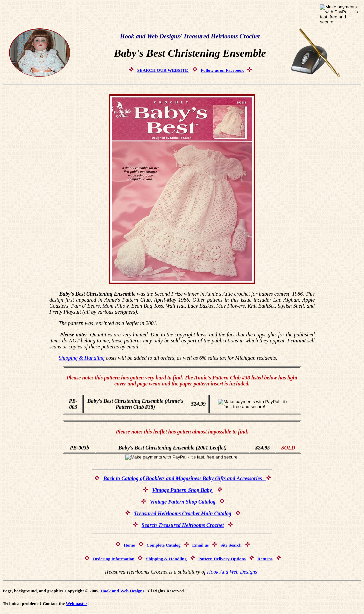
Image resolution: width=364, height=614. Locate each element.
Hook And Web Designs (232, 572)
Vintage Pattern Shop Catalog (183, 502)
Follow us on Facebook (222, 70)
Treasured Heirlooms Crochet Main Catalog (183, 513)
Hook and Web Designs (122, 591)
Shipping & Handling (82, 358)
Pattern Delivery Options (222, 559)
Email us (200, 545)
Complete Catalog (163, 545)
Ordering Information (114, 559)
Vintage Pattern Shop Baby (182, 490)
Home (129, 545)
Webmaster (76, 603)
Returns (265, 559)
